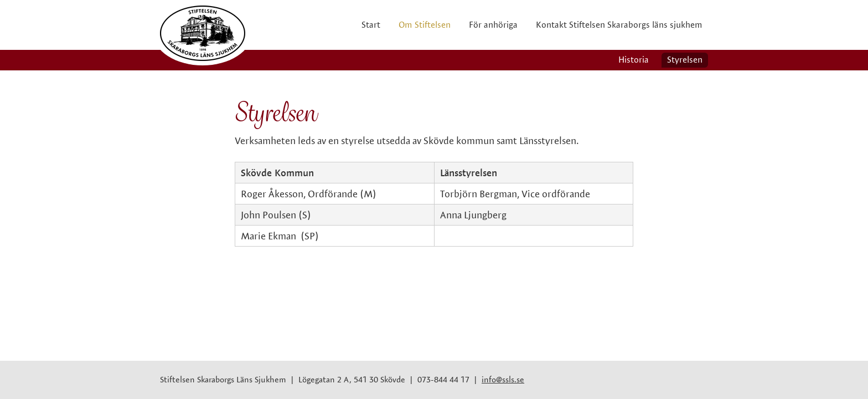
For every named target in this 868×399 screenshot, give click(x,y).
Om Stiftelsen (425, 25)
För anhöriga (493, 25)
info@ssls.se (503, 379)
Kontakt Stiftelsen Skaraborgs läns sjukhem (619, 25)
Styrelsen (685, 60)
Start (371, 25)
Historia (634, 60)
